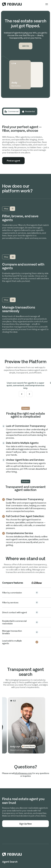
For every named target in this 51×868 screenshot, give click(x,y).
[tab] (12, 111)
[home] (12, 4)
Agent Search (10, 862)
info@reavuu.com (23, 775)
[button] (47, 4)
